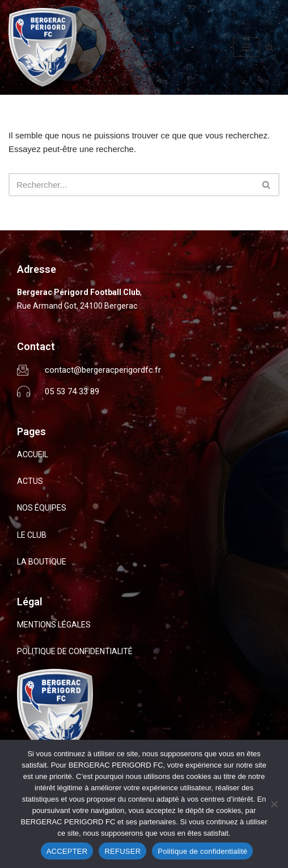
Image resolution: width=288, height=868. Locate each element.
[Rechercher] (270, 47)
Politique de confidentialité (202, 851)
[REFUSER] (274, 804)
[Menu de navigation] (246, 47)
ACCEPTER (67, 851)
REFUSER (122, 851)
